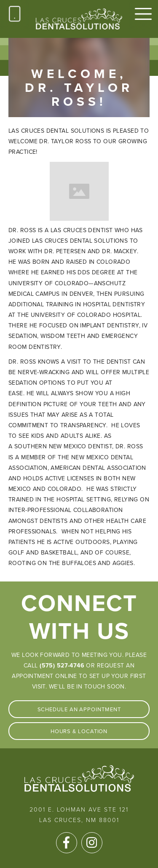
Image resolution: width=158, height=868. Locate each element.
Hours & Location (79, 731)
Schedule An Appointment (79, 710)
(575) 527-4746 (62, 666)
